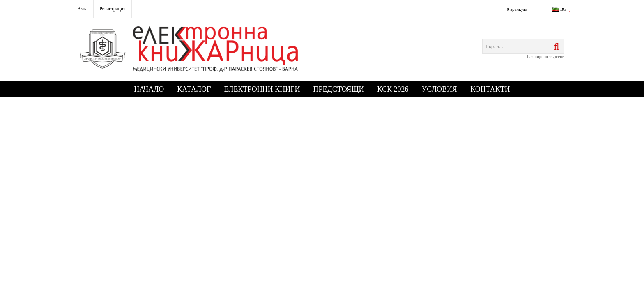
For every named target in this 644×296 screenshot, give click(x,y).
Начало (149, 89)
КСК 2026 (393, 89)
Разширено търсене (546, 56)
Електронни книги (262, 89)
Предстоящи (339, 89)
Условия (440, 89)
